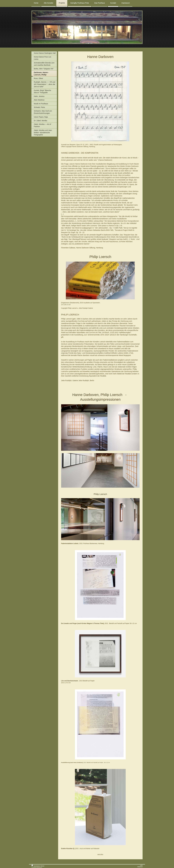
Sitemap (42, 866)
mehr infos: (100, 854)
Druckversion (36, 866)
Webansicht (140, 867)
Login (141, 865)
